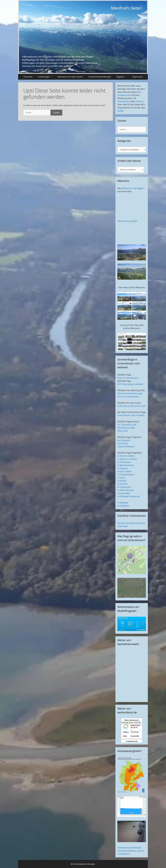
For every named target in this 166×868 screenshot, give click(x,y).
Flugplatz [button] (123, 77)
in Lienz (121, 478)
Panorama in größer (127, 221)
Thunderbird (124, 101)
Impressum (137, 77)
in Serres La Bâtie (126, 456)
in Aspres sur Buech (127, 459)
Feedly (120, 111)
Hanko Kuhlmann (126, 446)
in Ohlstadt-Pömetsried (129, 496)
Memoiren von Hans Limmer (70, 77)
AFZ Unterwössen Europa (130, 393)
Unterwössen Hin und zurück (132, 406)
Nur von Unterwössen (128, 397)
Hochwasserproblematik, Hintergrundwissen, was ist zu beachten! (131, 851)
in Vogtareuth (124, 487)
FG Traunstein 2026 (127, 425)
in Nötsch (122, 481)
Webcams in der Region (133, 188)
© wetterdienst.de (132, 741)
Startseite (28, 77)
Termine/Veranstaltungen (100, 77)
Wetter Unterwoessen (132, 720)
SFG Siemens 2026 (126, 428)
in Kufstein (123, 484)
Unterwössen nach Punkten (131, 415)
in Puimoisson (124, 462)
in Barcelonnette (125, 465)
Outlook (139, 101)
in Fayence (122, 468)
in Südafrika (123, 506)
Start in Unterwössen (128, 378)
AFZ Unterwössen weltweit (130, 384)
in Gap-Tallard (124, 471)
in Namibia (123, 503)
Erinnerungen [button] (46, 77)
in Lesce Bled (124, 493)
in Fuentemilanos (126, 475)
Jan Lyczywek (124, 440)
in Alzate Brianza (126, 490)
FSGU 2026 (123, 431)
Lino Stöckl (123, 443)
